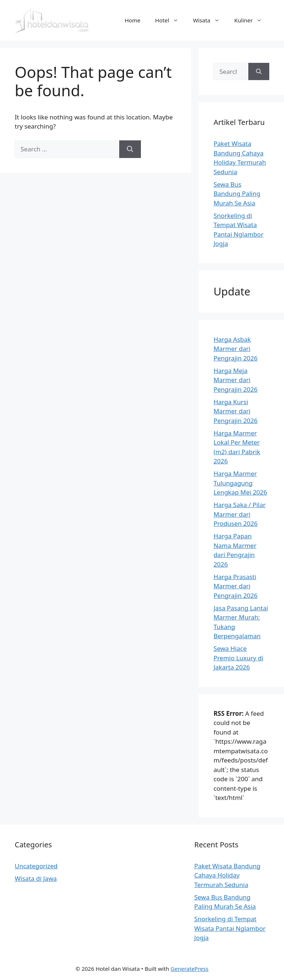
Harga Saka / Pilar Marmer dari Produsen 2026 (239, 514)
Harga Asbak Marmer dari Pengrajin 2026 (235, 349)
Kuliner (252, 20)
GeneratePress (190, 969)
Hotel (171, 20)
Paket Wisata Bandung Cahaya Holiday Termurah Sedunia (227, 875)
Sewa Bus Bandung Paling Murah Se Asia (237, 194)
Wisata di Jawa (36, 878)
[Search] (130, 149)
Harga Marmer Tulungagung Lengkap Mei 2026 (240, 483)
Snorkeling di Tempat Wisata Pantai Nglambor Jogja (230, 928)
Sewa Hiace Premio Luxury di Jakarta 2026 (238, 658)
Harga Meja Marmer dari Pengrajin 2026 (235, 380)
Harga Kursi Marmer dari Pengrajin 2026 (235, 411)
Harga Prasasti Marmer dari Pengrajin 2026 (235, 586)
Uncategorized (36, 866)
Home (133, 20)
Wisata (210, 20)
